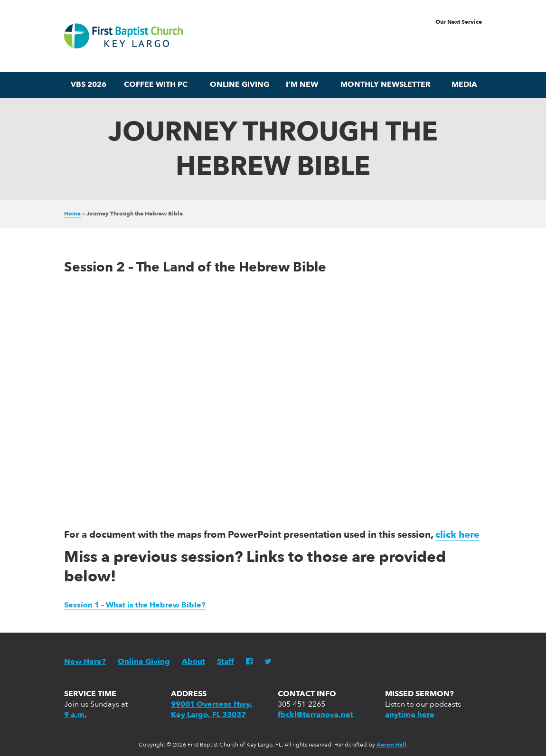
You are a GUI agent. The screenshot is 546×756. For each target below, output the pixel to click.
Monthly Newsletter (386, 85)
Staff (226, 662)
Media (464, 85)
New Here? (85, 662)
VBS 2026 (89, 85)
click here (457, 535)
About (193, 662)
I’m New (302, 85)
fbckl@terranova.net (315, 715)
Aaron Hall (391, 745)
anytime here (410, 715)
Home (72, 214)
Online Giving (240, 85)
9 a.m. (75, 715)
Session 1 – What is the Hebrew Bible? (135, 606)
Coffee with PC (156, 85)
